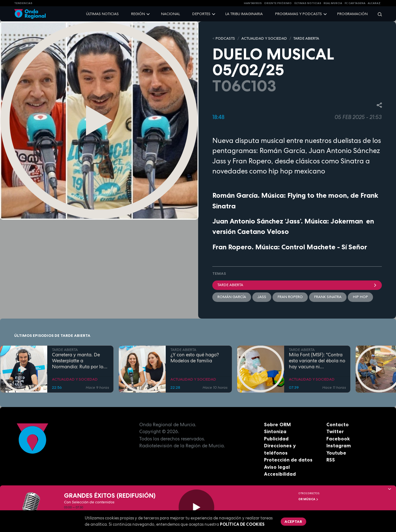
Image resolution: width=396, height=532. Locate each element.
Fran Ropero (290, 297)
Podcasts (225, 38)
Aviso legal (277, 467)
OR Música (308, 499)
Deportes (201, 14)
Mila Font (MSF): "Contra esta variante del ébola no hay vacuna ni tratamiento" (317, 361)
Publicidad (276, 439)
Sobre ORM (277, 424)
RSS (331, 460)
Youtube (336, 453)
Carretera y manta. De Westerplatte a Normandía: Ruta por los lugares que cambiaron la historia (80, 361)
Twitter (335, 431)
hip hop (360, 297)
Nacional (170, 14)
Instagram (339, 446)
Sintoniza (275, 431)
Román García (232, 297)
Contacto (338, 424)
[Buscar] (378, 14)
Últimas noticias (102, 14)
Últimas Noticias (308, 3)
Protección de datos (288, 460)
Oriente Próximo (278, 3)
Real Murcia (333, 3)
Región (138, 14)
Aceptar (293, 521)
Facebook (338, 439)
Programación (352, 14)
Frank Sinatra (328, 297)
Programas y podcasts (298, 14)
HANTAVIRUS (253, 3)
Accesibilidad (280, 474)
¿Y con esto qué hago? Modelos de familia (195, 358)
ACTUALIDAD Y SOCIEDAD (264, 38)
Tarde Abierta (297, 285)
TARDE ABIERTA (306, 38)
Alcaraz (374, 3)
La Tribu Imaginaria (244, 14)
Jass (262, 297)
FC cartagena (355, 3)
